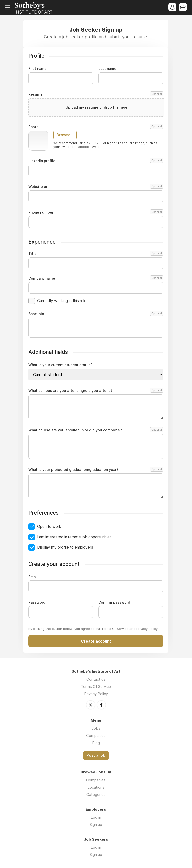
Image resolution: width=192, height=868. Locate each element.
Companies (96, 735)
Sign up (96, 824)
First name (38, 69)
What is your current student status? (61, 365)
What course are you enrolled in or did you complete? (95, 430)
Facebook (101, 705)
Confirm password (114, 602)
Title (96, 254)
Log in (96, 817)
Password (37, 602)
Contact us (96, 679)
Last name (107, 69)
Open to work (49, 526)
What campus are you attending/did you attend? (95, 391)
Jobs (96, 728)
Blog (96, 743)
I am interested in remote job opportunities (74, 537)
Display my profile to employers (65, 547)
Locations (96, 787)
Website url (96, 187)
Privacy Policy (147, 629)
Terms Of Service (115, 629)
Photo (96, 127)
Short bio (96, 314)
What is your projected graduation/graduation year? (95, 470)
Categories (96, 794)
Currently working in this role (62, 301)
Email (33, 577)
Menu (9, 7)
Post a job (96, 755)
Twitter (91, 705)
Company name (96, 278)
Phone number (96, 212)
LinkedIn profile (96, 161)
